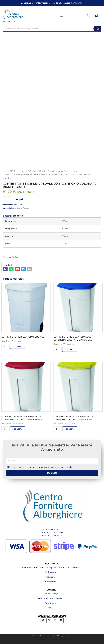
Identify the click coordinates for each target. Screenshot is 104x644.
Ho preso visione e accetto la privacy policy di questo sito (40, 467)
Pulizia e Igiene (19, 171)
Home (6, 171)
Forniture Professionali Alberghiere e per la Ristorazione (51, 567)
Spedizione (51, 603)
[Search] (98, 29)
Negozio (51, 577)
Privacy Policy (51, 594)
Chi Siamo (51, 572)
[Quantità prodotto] (7, 199)
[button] (5, 269)
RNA (51, 608)
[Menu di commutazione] (62, 16)
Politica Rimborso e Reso (51, 598)
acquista (22, 199)
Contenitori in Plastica (20, 208)
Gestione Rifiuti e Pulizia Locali (46, 171)
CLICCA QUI (77, 3)
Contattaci (51, 582)
